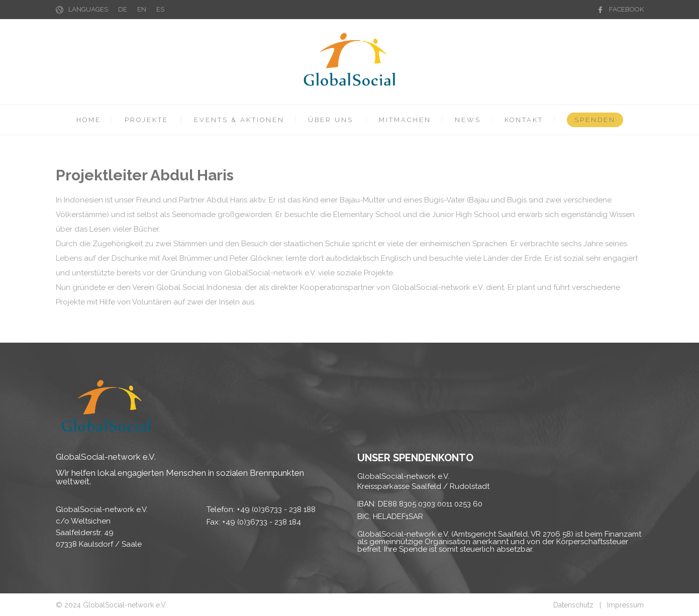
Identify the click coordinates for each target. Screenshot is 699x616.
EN (142, 9)
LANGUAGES (88, 9)
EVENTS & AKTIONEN (239, 120)
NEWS (468, 120)
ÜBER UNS (331, 120)
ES (160, 9)
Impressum (625, 605)
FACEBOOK (626, 9)
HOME (89, 120)
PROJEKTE (146, 120)
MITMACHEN (405, 120)
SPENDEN (595, 120)
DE (123, 9)
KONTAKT (524, 120)
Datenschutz (573, 605)
